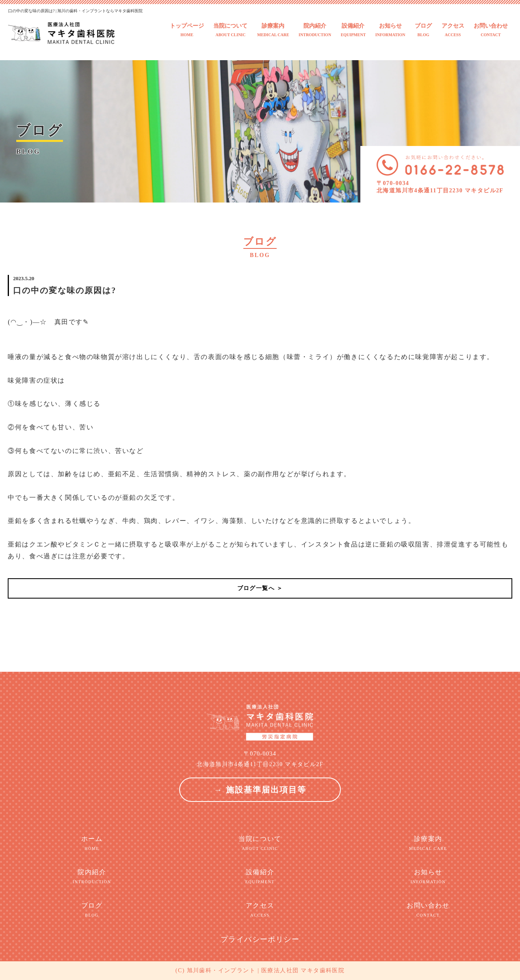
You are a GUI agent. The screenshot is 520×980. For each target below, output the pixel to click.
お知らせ (390, 30)
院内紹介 (315, 30)
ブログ (423, 30)
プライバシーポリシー (260, 939)
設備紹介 (353, 30)
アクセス (453, 30)
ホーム (92, 843)
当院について (230, 30)
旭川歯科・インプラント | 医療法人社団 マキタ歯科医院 (266, 970)
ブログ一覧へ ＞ (260, 588)
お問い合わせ (491, 30)
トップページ (187, 30)
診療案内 (273, 30)
